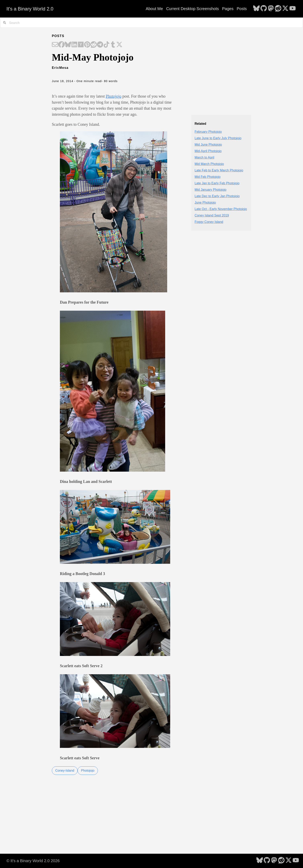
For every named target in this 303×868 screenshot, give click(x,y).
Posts (242, 9)
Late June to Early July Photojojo (218, 138)
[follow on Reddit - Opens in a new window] (278, 9)
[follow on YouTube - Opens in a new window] (293, 9)
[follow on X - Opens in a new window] (285, 9)
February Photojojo (208, 132)
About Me (154, 9)
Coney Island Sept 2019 (212, 215)
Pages (228, 9)
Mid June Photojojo (208, 145)
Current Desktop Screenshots (192, 9)
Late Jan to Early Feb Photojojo (217, 183)
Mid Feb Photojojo (207, 177)
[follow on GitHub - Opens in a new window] (264, 9)
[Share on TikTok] (106, 45)
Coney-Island (65, 771)
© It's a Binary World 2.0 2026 (33, 861)
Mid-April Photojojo (208, 151)
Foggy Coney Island (209, 222)
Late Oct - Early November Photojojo (221, 209)
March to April (204, 157)
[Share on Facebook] (61, 45)
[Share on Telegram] (100, 45)
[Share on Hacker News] (81, 45)
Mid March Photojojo (209, 164)
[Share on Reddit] (94, 45)
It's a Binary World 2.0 (30, 9)
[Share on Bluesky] (68, 45)
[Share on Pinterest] (87, 45)
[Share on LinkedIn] (74, 45)
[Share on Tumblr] (113, 45)
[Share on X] (119, 45)
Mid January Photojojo (210, 190)
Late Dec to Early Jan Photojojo (217, 196)
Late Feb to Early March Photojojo (219, 170)
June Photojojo (205, 203)
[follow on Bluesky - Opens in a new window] (256, 9)
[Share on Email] (55, 45)
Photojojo (114, 96)
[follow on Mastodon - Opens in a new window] (271, 9)
